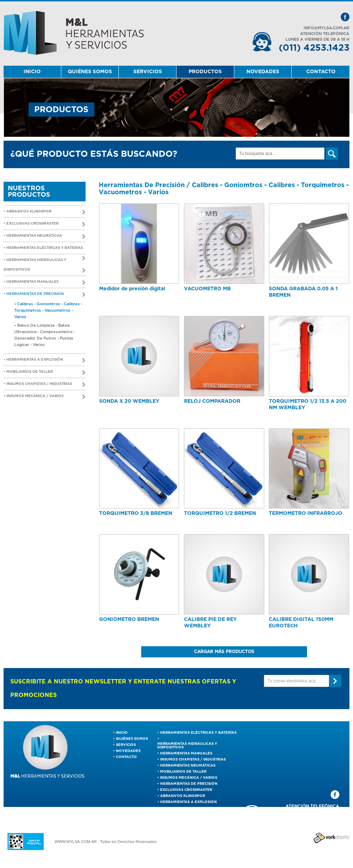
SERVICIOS (148, 72)
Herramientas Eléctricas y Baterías (198, 733)
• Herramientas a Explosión (45, 360)
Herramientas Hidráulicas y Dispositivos (187, 746)
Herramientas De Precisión (189, 784)
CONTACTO (321, 72)
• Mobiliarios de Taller (45, 373)
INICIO (32, 72)
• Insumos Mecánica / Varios (45, 397)
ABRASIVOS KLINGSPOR (183, 796)
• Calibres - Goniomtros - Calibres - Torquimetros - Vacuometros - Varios (48, 310)
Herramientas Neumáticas (188, 766)
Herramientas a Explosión (188, 802)
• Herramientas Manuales (45, 283)
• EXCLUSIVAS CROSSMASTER (45, 224)
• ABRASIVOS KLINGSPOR (45, 212)
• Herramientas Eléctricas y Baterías (45, 250)
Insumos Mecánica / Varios (189, 778)
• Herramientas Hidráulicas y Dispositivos (45, 266)
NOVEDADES (263, 72)
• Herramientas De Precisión (45, 295)
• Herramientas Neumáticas (45, 237)
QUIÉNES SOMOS (90, 72)
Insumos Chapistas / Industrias (193, 759)
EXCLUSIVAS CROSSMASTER (186, 790)
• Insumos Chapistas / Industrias (45, 385)
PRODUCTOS (205, 72)
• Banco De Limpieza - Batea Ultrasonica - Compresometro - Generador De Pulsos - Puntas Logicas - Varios (45, 335)
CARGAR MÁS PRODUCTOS (224, 652)
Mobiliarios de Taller (183, 772)
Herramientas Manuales (186, 753)
